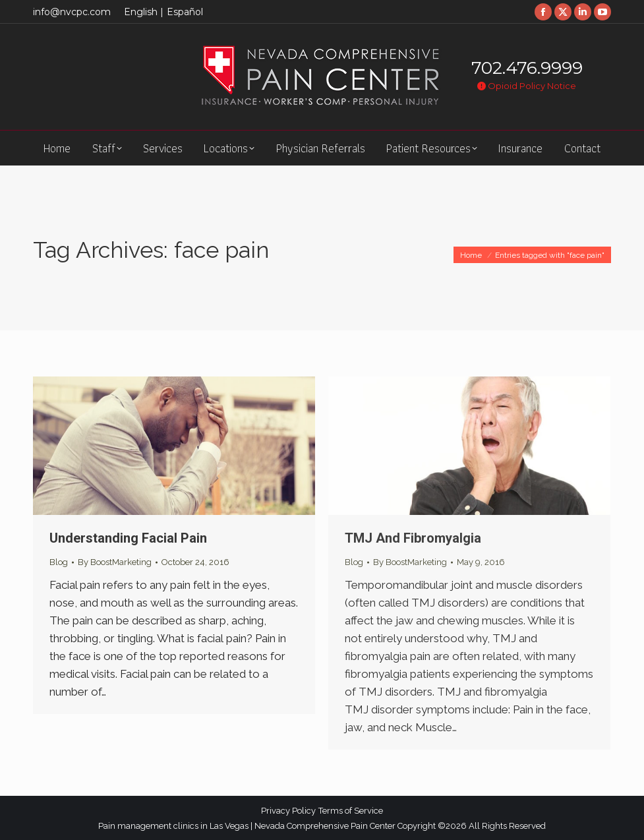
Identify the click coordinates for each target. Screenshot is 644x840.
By (115, 562)
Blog (59, 562)
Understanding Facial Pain (128, 538)
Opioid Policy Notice (527, 86)
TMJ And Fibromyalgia (413, 538)
